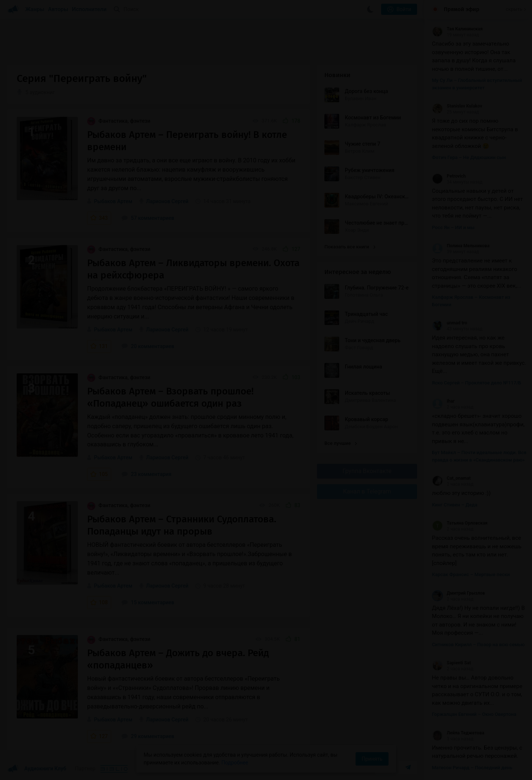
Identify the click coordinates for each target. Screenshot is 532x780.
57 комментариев (148, 218)
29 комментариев (148, 736)
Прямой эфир (462, 9)
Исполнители (89, 9)
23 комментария (146, 474)
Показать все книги (350, 247)
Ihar (443, 401)
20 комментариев (148, 346)
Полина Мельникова (461, 246)
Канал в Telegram (367, 491)
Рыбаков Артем (113, 201)
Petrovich (449, 176)
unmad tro (450, 323)
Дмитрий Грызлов (458, 593)
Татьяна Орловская (460, 523)
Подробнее (235, 763)
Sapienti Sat (451, 663)
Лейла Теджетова (458, 733)
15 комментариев (148, 602)
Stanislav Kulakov (457, 106)
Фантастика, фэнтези (119, 121)
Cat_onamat (451, 478)
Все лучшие (341, 443)
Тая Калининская (457, 29)
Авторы (58, 9)
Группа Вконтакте (367, 471)
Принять (372, 759)
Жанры (35, 9)
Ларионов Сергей (167, 201)
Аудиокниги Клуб (37, 769)
